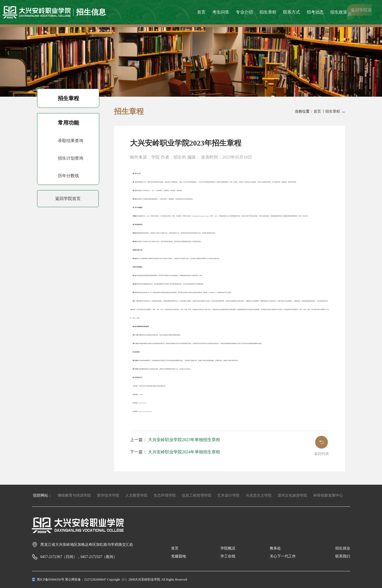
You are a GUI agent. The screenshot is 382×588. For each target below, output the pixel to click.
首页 (201, 12)
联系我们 (343, 556)
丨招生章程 (331, 111)
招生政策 (339, 12)
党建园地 (179, 556)
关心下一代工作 (283, 556)
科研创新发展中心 (328, 495)
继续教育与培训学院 (74, 495)
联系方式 (292, 12)
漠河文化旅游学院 (292, 495)
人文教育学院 (136, 495)
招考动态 (315, 12)
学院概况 (228, 548)
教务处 (275, 548)
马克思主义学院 (259, 495)
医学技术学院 (108, 495)
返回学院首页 (360, 12)
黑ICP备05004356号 (51, 580)
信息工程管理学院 (197, 495)
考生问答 (221, 12)
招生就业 (343, 548)
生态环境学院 (165, 495)
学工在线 (228, 556)
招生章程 (268, 12)
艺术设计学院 (228, 495)
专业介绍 (244, 12)
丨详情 (343, 112)
